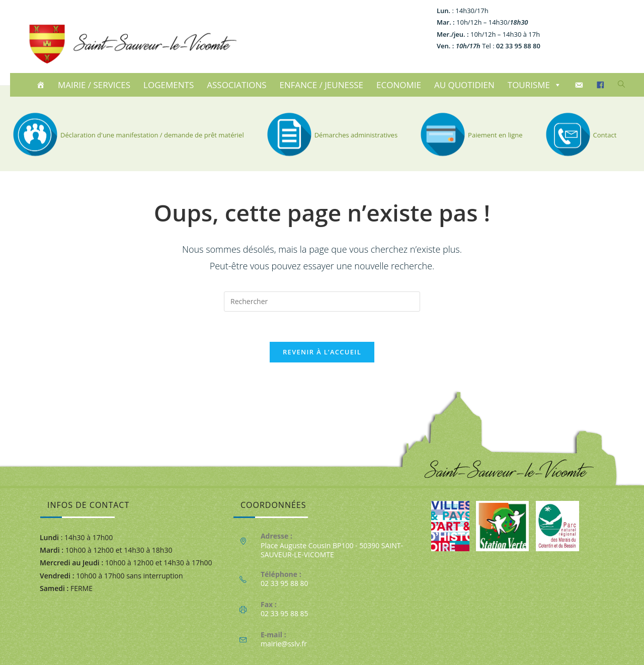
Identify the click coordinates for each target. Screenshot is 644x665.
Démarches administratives (331, 135)
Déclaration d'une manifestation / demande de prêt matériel (127, 135)
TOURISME (535, 85)
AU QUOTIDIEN (464, 85)
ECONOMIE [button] (399, 85)
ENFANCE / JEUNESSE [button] (322, 85)
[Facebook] (602, 85)
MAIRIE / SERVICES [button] (94, 85)
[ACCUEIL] (42, 85)
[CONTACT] (580, 85)
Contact (580, 135)
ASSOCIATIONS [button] (236, 85)
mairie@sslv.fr (284, 644)
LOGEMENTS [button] (169, 85)
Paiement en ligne (470, 135)
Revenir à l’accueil (322, 352)
